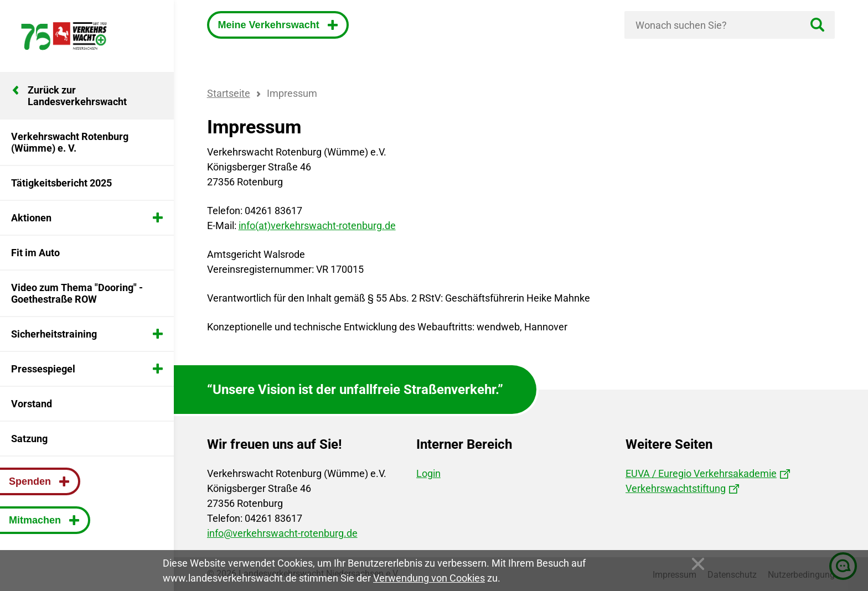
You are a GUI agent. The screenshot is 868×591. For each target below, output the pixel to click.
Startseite (229, 93)
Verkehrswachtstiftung (676, 488)
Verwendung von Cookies (429, 578)
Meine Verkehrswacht (270, 25)
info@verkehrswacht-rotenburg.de (282, 533)
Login (428, 473)
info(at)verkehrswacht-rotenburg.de (317, 225)
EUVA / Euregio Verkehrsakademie (701, 473)
